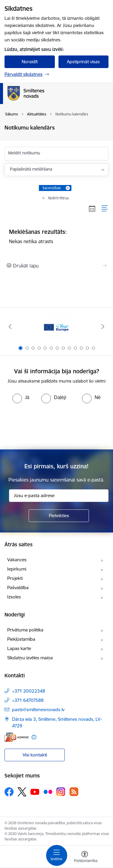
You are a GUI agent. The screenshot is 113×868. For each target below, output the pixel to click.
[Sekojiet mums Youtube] (35, 792)
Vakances (17, 560)
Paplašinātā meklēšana (31, 169)
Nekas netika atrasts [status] (56, 236)
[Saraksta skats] (105, 209)
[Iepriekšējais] (10, 327)
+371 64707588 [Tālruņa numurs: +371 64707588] (28, 700)
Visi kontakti (35, 755)
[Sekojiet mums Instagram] (61, 792)
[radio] (21, 397)
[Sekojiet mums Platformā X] (22, 792)
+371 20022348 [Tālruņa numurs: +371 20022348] (29, 691)
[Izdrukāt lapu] (56, 266)
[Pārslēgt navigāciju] (57, 855)
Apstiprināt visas (83, 62)
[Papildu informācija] (34, 737)
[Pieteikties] (59, 516)
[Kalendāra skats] (92, 209)
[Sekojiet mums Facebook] (9, 792)
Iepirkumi (17, 569)
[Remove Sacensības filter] (68, 188)
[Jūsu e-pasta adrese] (59, 496)
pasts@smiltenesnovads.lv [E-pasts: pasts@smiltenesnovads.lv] (38, 710)
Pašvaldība (18, 588)
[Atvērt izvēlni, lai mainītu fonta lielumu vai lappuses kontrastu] (85, 858)
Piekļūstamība (21, 639)
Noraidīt (30, 62)
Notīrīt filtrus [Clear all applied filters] (59, 198)
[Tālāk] (103, 327)
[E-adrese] (17, 737)
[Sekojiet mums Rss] (74, 792)
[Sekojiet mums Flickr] (48, 792)
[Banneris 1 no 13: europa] (57, 327)
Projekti (15, 578)
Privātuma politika (25, 630)
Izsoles (14, 597)
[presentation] (57, 426)
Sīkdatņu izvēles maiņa (30, 658)
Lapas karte (19, 648)
